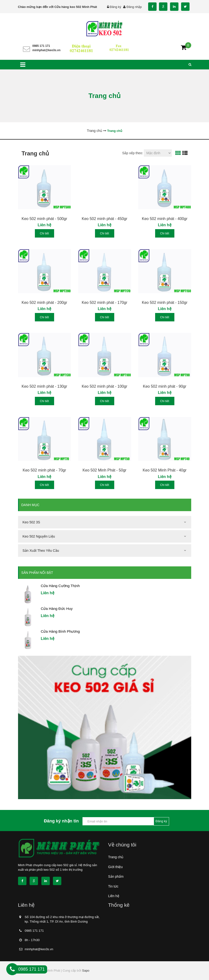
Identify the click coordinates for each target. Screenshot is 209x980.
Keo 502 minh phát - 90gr (165, 386)
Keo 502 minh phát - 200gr (44, 303)
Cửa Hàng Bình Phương (60, 631)
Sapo (86, 971)
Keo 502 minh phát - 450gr (104, 219)
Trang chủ (116, 857)
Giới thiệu (116, 867)
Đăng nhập (134, 7)
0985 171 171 (41, 46)
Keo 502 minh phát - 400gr (165, 219)
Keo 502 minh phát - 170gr (104, 303)
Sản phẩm (116, 876)
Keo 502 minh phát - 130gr (44, 386)
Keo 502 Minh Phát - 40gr (165, 470)
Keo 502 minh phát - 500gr (44, 219)
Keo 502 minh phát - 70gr (44, 470)
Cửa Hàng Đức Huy (57, 609)
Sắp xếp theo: (133, 153)
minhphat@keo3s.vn (47, 50)
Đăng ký (115, 7)
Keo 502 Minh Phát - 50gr (104, 470)
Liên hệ (114, 896)
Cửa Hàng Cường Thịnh (60, 586)
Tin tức (113, 886)
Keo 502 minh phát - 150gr (165, 303)
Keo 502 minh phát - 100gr (104, 386)
